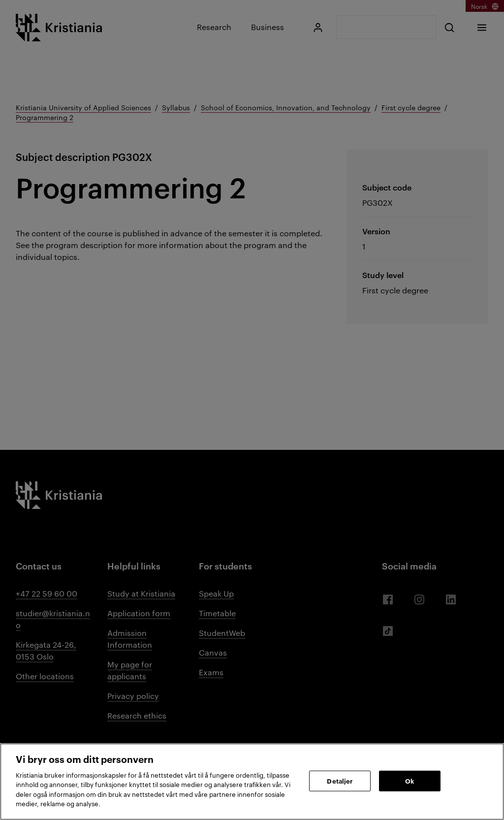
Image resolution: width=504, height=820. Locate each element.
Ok (409, 781)
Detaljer (340, 781)
